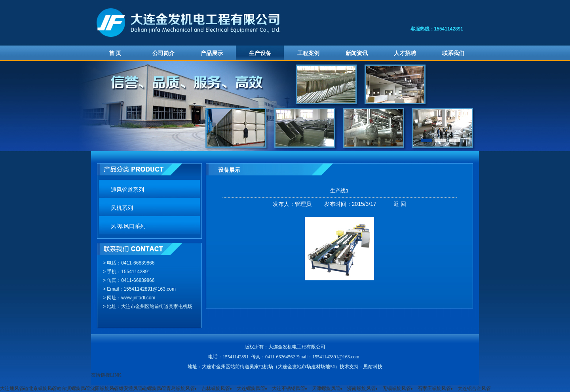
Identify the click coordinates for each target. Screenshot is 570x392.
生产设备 (260, 53)
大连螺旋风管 (251, 388)
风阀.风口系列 (128, 226)
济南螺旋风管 (361, 388)
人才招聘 (405, 53)
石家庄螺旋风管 (434, 388)
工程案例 (308, 53)
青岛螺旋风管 (180, 388)
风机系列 (122, 208)
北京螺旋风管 (43, 388)
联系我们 (453, 53)
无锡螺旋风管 (397, 388)
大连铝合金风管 (474, 388)
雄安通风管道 (133, 388)
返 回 (400, 204)
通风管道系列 (127, 190)
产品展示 (212, 53)
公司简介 (163, 53)
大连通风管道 (14, 388)
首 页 (115, 53)
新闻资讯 (357, 53)
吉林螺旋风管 (216, 388)
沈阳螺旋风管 (104, 388)
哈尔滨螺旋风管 (74, 388)
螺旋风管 (157, 388)
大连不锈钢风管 (289, 388)
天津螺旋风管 (326, 388)
